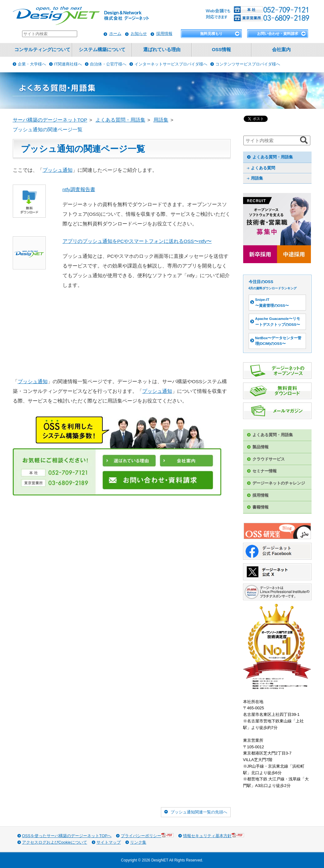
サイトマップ (109, 842)
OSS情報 (221, 50)
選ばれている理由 (162, 50)
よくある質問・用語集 (273, 157)
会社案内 (281, 50)
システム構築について (102, 50)
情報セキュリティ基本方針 (214, 835)
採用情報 (164, 34)
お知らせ (139, 34)
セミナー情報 (265, 471)
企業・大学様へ (32, 64)
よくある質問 (263, 168)
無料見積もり (211, 34)
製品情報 (261, 447)
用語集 (257, 178)
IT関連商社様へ (68, 64)
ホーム (115, 34)
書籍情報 (261, 507)
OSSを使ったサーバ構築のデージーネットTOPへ (67, 836)
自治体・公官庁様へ (108, 64)
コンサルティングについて (42, 50)
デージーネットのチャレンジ (279, 483)
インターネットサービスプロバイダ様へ (171, 64)
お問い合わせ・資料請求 (278, 34)
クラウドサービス (269, 459)
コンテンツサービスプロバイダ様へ (248, 64)
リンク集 (138, 842)
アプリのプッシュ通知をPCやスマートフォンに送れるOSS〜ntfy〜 (137, 241)
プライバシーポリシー (147, 835)
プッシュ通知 (58, 170)
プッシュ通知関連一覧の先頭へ (199, 812)
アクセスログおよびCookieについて (55, 842)
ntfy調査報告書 (79, 189)
